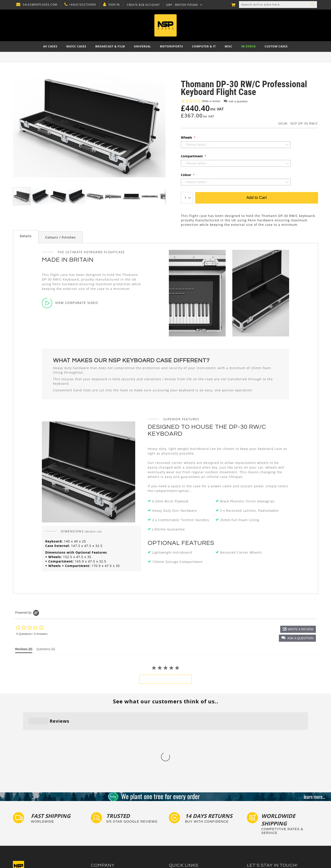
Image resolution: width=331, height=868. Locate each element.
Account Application (105, 828)
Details (26, 236)
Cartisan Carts (101, 836)
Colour (186, 175)
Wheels (187, 138)
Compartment (192, 156)
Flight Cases (178, 806)
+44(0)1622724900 (81, 5)
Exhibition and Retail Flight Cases (193, 832)
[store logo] (166, 25)
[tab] (26, 237)
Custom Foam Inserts (184, 810)
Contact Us (99, 810)
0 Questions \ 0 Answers (32, 634)
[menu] (165, 47)
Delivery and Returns (106, 819)
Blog (94, 832)
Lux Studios (177, 836)
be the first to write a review (165, 679)
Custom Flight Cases (184, 823)
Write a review (211, 101)
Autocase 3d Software (185, 840)
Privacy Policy (101, 815)
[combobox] (278, 5)
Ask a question (238, 101)
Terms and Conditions (107, 823)
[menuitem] (50, 47)
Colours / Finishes (60, 237)
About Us (97, 806)
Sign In (113, 5)
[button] (183, 5)
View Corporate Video (70, 303)
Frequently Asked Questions (189, 819)
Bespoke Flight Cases (184, 828)
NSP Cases (99, 840)
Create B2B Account (142, 5)
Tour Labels (177, 815)
